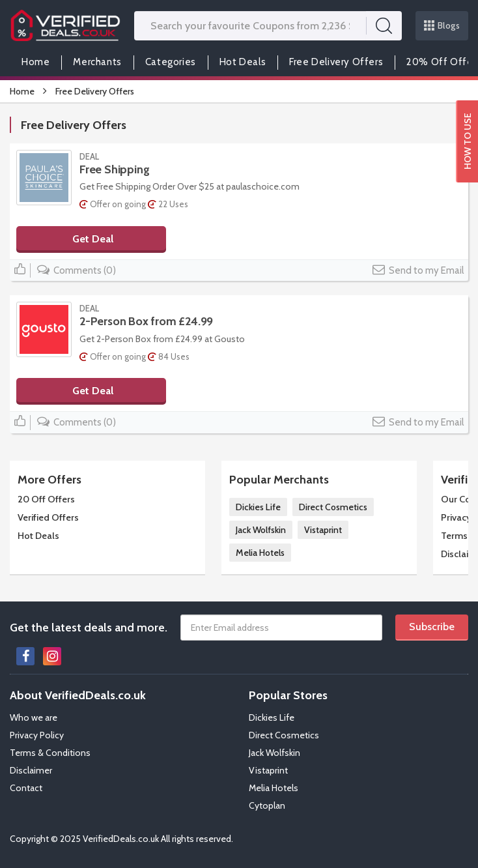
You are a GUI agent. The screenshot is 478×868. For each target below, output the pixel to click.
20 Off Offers (46, 499)
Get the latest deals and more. (89, 628)
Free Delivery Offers (336, 62)
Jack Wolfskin (261, 530)
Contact (26, 788)
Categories (171, 62)
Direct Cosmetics (333, 507)
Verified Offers (48, 517)
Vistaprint (323, 530)
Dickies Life (258, 507)
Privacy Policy (37, 735)
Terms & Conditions (50, 753)
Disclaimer (31, 770)
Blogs (442, 25)
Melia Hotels (260, 553)
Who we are (34, 717)
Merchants (97, 62)
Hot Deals (243, 62)
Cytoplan (267, 805)
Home (35, 62)
